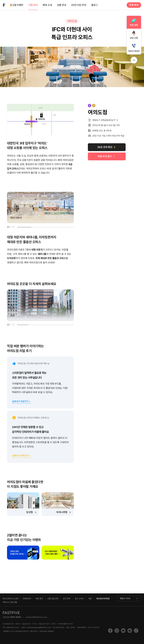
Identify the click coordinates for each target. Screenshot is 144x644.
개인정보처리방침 (103, 599)
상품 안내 (62, 5)
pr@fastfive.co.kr (13, 628)
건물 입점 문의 (53, 599)
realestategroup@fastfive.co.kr (39, 628)
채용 (90, 599)
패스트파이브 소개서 (11, 599)
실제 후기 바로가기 (20, 401)
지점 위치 (33, 5)
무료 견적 (134, 25)
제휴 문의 (39, 599)
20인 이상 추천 (79, 5)
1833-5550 (134, 51)
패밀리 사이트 (125, 598)
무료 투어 (134, 5)
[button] (12, 210)
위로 (134, 60)
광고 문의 (67, 599)
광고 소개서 (79, 599)
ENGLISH (27, 599)
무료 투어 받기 (105, 156)
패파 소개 (47, 5)
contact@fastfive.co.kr (36, 617)
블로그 (95, 5)
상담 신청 (134, 38)
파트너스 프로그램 (10, 602)
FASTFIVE (4, 5)
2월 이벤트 (17, 5)
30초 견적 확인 (105, 147)
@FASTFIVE (65, 624)
